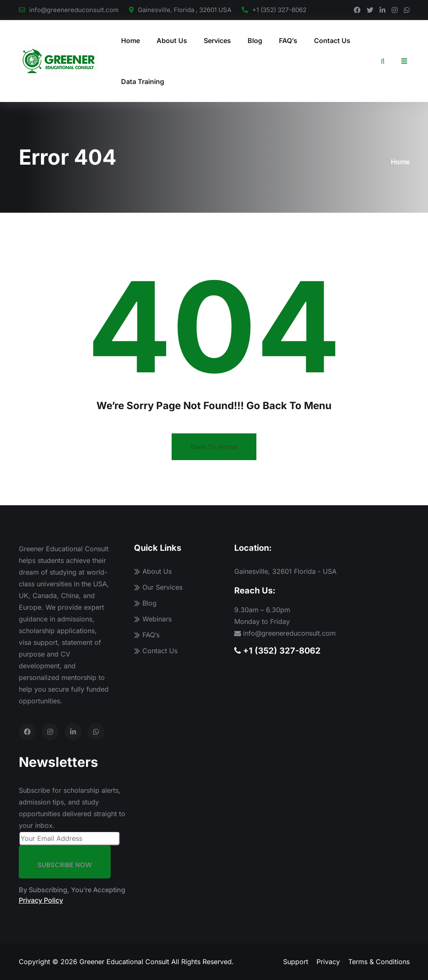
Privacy (328, 962)
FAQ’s (288, 41)
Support (296, 962)
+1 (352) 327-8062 (279, 10)
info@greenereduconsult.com (74, 10)
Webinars (157, 619)
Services (217, 41)
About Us (172, 41)
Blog (255, 41)
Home (130, 41)
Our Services (162, 587)
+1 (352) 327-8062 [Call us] (277, 651)
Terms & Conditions (379, 962)
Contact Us (332, 41)
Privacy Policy (41, 900)
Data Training (143, 81)
